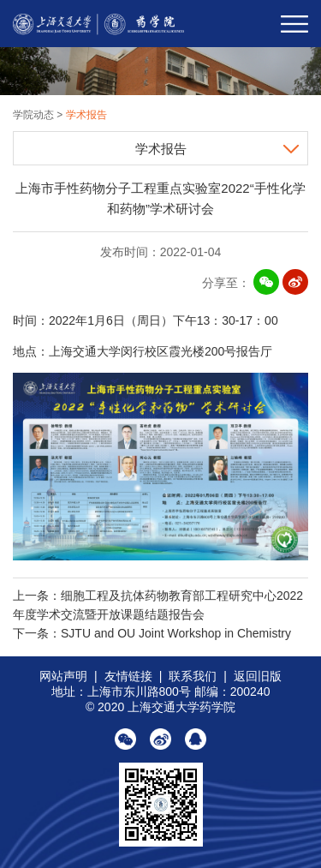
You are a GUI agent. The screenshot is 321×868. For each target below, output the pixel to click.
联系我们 (193, 676)
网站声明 (63, 676)
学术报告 (86, 115)
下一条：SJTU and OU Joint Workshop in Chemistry (152, 633)
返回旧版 (258, 676)
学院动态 (35, 115)
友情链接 (128, 676)
